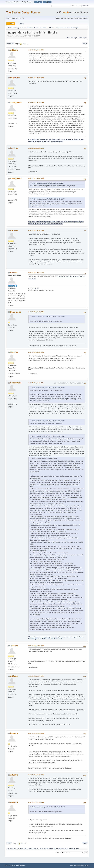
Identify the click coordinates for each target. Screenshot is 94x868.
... (27, 44)
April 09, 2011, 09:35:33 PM (36, 102)
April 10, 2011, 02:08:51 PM (36, 148)
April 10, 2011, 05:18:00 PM (36, 352)
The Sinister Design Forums (23, 12)
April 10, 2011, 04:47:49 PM (36, 312)
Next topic (83, 38)
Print (85, 44)
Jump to (58, 853)
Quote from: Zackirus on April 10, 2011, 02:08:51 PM (48, 183)
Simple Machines (20, 866)
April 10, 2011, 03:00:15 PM (36, 230)
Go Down (10, 44)
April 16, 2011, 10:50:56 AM (36, 733)
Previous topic (72, 38)
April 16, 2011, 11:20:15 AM (36, 775)
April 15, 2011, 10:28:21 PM (36, 646)
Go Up (9, 844)
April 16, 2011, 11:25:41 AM (36, 802)
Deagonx (14, 733)
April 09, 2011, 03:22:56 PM (36, 50)
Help (71, 866)
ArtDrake (14, 50)
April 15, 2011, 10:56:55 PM (36, 676)
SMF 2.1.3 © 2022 (10, 866)
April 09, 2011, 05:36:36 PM (36, 78)
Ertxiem (14, 273)
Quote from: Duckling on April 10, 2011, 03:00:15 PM (48, 316)
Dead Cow (36, 288)
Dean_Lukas (16, 312)
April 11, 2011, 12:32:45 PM (36, 383)
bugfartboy (15, 78)
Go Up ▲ (87, 866)
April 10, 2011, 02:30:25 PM (36, 179)
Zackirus (14, 148)
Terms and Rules (78, 866)
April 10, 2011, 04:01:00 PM (36, 273)
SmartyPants (16, 102)
